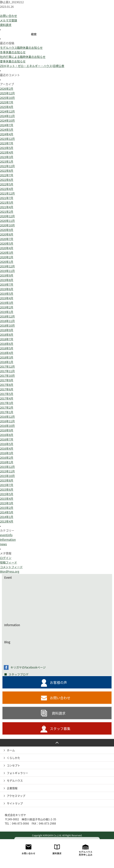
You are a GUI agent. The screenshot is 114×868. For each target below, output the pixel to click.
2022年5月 (7, 213)
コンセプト (13, 794)
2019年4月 (7, 327)
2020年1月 (7, 291)
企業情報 (12, 817)
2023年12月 (7, 168)
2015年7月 (7, 514)
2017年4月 (7, 427)
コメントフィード (11, 596)
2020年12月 (7, 245)
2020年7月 (7, 268)
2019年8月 (7, 309)
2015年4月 (7, 528)
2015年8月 (7, 509)
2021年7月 (7, 227)
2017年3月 (7, 432)
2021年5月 (7, 231)
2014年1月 (7, 546)
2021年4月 (7, 236)
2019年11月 (7, 300)
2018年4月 (7, 382)
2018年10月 (7, 354)
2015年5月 (7, 523)
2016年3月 (7, 482)
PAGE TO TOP (57, 772)
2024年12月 (7, 140)
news (3, 573)
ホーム (11, 779)
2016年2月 (7, 487)
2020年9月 (7, 259)
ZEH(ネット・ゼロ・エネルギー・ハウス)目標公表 (32, 95)
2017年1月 (7, 441)
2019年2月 (7, 336)
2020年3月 (7, 282)
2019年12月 (7, 295)
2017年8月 (7, 414)
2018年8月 (7, 364)
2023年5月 (7, 177)
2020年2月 (7, 286)
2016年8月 (7, 464)
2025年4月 (7, 136)
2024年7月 (7, 154)
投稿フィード (9, 591)
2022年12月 (7, 195)
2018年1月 (7, 391)
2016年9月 (7, 459)
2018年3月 (7, 386)
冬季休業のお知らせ (13, 81)
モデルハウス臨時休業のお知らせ (21, 77)
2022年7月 (7, 204)
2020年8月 (7, 263)
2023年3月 (7, 186)
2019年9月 (7, 304)
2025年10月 (7, 127)
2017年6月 (7, 418)
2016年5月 (7, 473)
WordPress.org (10, 600)
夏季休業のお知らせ (13, 90)
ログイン (6, 587)
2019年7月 (7, 313)
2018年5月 (7, 377)
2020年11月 (7, 250)
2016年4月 (7, 477)
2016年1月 (7, 491)
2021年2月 (7, 241)
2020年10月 (7, 254)
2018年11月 (7, 350)
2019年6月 (7, 318)
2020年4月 (7, 277)
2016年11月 (7, 450)
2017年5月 (7, 423)
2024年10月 (7, 149)
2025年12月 (7, 122)
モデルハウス (15, 810)
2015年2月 (7, 537)
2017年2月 (7, 436)
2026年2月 (7, 118)
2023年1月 (7, 190)
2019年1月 (7, 341)
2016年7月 (7, 468)
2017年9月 (7, 409)
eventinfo (6, 564)
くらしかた (13, 787)
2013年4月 (7, 550)
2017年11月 (7, 400)
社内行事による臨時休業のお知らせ (23, 86)
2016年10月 (7, 455)
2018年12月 (7, 345)
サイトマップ (15, 832)
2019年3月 (7, 332)
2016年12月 (7, 446)
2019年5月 (7, 323)
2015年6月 (7, 518)
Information (8, 569)
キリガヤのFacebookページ (28, 696)
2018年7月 (7, 368)
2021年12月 (7, 222)
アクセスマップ (16, 825)
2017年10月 (7, 405)
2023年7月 (7, 172)
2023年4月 (7, 181)
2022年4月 (7, 218)
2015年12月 (7, 496)
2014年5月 (7, 541)
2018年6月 (7, 373)
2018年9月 (7, 359)
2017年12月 (7, 395)
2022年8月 (7, 200)
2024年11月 (7, 145)
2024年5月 (7, 159)
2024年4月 (7, 163)
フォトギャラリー (17, 802)
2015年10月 (7, 505)
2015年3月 (7, 532)
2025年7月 (7, 131)
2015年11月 (7, 500)
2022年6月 (7, 209)
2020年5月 (7, 272)
